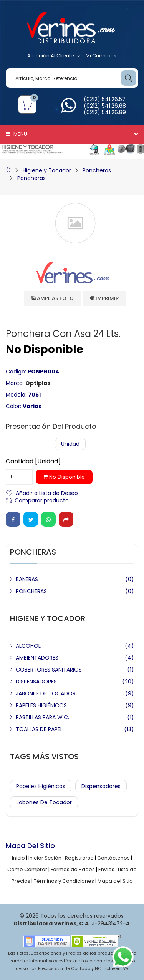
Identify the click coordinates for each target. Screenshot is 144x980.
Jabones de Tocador (44, 802)
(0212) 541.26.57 (105, 99)
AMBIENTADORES (37, 658)
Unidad (70, 444)
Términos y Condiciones (64, 881)
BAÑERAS (27, 579)
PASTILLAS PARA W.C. (42, 717)
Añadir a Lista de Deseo (47, 492)
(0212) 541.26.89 (105, 112)
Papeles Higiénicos (41, 786)
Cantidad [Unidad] (33, 462)
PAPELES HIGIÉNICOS (41, 705)
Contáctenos (113, 858)
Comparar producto (42, 500)
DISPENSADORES (36, 682)
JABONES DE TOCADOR (46, 693)
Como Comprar (27, 869)
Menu (17, 134)
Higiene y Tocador (47, 170)
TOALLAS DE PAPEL (39, 729)
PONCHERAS (31, 591)
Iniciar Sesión (45, 858)
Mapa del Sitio (115, 881)
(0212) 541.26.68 (105, 106)
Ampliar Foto (53, 298)
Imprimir (104, 298)
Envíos (106, 869)
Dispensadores (101, 786)
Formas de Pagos (73, 869)
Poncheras (97, 170)
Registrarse (79, 858)
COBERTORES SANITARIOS (49, 670)
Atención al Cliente (54, 56)
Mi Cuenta (101, 56)
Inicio (18, 858)
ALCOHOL (28, 646)
